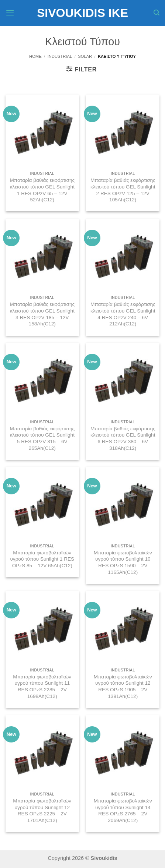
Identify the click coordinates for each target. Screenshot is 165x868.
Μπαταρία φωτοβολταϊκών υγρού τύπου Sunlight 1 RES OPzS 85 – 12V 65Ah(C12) (42, 559)
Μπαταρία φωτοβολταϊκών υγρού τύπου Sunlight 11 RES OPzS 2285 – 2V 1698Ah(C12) (42, 687)
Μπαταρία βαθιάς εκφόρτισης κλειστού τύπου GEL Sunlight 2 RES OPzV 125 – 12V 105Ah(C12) (123, 190)
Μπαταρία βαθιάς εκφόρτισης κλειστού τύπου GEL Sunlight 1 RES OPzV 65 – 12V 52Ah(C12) (42, 190)
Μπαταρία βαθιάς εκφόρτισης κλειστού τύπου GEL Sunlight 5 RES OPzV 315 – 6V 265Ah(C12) (42, 438)
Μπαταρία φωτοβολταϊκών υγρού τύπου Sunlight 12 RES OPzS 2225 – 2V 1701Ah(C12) (42, 811)
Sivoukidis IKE (82, 13)
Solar (85, 56)
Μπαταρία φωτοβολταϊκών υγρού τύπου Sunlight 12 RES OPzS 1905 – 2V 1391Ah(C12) (123, 687)
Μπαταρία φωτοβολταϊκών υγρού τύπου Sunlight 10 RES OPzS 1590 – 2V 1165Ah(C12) (123, 562)
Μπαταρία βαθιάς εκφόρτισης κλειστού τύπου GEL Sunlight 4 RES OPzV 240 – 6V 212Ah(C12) (123, 314)
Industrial (60, 56)
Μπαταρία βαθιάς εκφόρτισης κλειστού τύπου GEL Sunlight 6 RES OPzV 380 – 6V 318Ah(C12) (123, 438)
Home (35, 56)
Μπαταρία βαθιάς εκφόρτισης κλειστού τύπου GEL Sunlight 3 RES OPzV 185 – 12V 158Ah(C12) (42, 314)
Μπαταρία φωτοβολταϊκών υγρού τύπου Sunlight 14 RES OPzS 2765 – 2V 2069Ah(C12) (123, 811)
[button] (10, 13)
